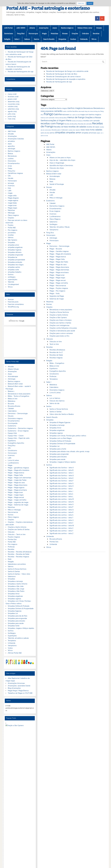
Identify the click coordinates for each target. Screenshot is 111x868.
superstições (13, 280)
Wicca (94, 39)
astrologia (11, 149)
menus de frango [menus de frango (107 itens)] (76, 117)
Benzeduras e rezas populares (61, 310)
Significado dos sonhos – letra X (61, 528)
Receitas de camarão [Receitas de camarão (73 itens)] (85, 124)
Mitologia (11, 213)
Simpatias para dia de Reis (18, 616)
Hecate (52, 192)
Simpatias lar (13, 257)
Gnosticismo (54, 374)
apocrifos (11, 146)
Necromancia (13, 512)
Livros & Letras (55, 393)
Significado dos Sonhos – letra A (62, 468)
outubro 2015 (13, 106)
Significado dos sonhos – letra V (61, 523)
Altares (32, 28)
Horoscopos (33, 34)
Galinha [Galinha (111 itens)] (58, 114)
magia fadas (12, 203)
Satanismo (53, 222)
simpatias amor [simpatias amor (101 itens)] (73, 133)
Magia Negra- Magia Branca (18, 691)
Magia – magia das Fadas (17, 480)
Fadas (10, 168)
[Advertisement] (20, 342)
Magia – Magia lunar (57, 275)
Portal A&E (12, 228)
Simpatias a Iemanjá (57, 425)
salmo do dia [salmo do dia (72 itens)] (45, 133)
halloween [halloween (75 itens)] (66, 115)
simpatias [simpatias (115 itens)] (60, 133)
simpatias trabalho (15, 272)
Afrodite (53, 190)
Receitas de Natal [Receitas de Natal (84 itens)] (61, 127)
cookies (11, 159)
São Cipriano (12, 240)
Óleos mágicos (13, 517)
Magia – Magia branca (58, 257)
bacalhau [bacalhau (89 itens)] (53, 108)
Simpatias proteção (15, 262)
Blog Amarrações (14, 688)
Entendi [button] (90, 3)
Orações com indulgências (59, 325)
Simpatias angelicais (57, 430)
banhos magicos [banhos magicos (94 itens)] (75, 108)
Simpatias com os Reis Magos (61, 438)
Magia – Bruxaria (56, 249)
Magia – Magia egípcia (16, 488)
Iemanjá (11, 183)
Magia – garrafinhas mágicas (18, 468)
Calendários (54, 387)
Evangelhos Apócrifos (58, 371)
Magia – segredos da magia (18, 502)
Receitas (96, 34)
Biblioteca (53, 385)
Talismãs (11, 282)
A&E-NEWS (21, 28)
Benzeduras (12, 156)
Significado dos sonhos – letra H (62, 486)
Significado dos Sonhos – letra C (62, 473)
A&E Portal (8, 28)
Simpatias (62, 39)
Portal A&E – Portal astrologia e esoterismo (48, 8)
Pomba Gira (54, 542)
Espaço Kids (12, 433)
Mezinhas (54, 34)
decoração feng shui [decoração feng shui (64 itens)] (84, 111)
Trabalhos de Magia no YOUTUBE (20, 693)
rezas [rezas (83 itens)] (83, 130)
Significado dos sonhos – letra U (62, 520)
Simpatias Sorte (14, 626)
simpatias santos (14, 267)
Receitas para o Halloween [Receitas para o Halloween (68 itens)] (60, 130)
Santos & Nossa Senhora (17, 569)
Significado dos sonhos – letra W (62, 526)
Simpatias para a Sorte (58, 449)
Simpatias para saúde (57, 459)
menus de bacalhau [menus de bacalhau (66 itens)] (61, 118)
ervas (10, 166)
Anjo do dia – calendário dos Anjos (62, 160)
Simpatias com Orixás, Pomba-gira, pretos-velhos (68, 436)
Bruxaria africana (56, 539)
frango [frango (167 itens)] (49, 114)
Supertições (12, 636)
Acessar (11, 299)
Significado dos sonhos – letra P (61, 507)
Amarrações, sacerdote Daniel (19, 686)
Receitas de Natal (56, 355)
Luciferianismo (55, 216)
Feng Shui (21, 34)
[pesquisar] (17, 321)
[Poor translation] (8, 835)
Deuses (99, 28)
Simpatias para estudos (16, 621)
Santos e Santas (55, 412)
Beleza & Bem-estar (85, 28)
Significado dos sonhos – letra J (61, 491)
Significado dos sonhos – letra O (62, 504)
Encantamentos (55, 209)
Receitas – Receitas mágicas (18, 557)
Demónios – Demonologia (18, 413)
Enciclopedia (13, 423)
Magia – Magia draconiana (59, 267)
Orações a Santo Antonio (17, 527)
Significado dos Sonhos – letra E (62, 478)
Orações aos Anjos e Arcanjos (61, 320)
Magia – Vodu (55, 293)
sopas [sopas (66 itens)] (98, 133)
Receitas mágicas (56, 358)
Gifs (9, 176)
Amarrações (44, 28)
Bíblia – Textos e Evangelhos (18, 396)
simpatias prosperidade (16, 260)
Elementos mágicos (57, 206)
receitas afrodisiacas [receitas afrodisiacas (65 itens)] (77, 121)
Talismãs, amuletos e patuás (18, 638)
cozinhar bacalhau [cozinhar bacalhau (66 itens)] (72, 111)
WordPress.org (13, 307)
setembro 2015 (13, 109)
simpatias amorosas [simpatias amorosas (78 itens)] (89, 133)
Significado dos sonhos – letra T (61, 518)
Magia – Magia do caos (58, 265)
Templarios (12, 641)
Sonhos (73, 39)
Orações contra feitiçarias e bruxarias (63, 328)
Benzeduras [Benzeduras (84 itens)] (88, 108)
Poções (11, 225)
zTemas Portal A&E (15, 653)
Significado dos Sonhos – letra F (62, 481)
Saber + (17, 39)
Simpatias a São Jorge (16, 589)
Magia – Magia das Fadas (59, 262)
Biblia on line (54, 366)
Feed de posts (13, 302)
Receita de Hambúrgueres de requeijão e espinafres (66, 79)
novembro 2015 (14, 104)
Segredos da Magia (57, 296)
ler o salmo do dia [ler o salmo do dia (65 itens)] (75, 115)
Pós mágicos (13, 230)
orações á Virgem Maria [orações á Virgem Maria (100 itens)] (60, 120)
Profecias (53, 376)
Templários (54, 379)
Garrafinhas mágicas (15, 173)
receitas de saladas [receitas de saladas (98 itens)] (77, 127)
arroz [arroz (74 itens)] (47, 108)
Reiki (51, 182)
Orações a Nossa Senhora (59, 312)
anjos (10, 144)
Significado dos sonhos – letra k (61, 494)
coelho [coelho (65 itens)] (65, 111)
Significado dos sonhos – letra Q (62, 510)
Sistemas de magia (57, 299)
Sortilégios (53, 224)
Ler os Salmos (55, 398)
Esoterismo (9, 34)
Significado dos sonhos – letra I (61, 489)
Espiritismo (54, 369)
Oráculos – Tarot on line (17, 534)
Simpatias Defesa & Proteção (60, 441)
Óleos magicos (13, 215)
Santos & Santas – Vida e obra (19, 574)
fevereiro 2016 (13, 97)
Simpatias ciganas (56, 433)
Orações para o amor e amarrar (61, 333)
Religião (7, 39)
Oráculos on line (56, 342)
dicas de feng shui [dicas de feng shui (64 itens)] (95, 111)
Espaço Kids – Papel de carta (19, 438)
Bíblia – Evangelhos (57, 363)
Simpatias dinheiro (15, 252)
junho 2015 (12, 116)
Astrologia (53, 238)
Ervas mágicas (55, 211)
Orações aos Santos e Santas (60, 323)
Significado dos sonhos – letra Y (61, 531)
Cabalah (53, 203)
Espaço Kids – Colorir (16, 436)
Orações (75, 34)
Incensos (53, 214)
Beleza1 (52, 179)
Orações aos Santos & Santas (19, 529)
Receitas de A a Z (56, 352)
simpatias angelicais (15, 247)
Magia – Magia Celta (57, 259)
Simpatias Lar (55, 446)
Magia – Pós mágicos (57, 291)
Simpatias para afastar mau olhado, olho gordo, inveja (69, 451)
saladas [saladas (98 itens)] (99, 130)
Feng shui (11, 171)
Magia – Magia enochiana (59, 272)
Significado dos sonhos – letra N (62, 502)
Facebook (8, 821)
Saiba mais (81, 3)
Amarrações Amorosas (16, 683)
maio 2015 (12, 119)
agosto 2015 (12, 111)
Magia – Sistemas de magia (18, 505)
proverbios (12, 233)
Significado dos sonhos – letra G (62, 483)
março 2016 (12, 94)
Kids (9, 188)
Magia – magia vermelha (17, 500)
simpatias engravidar (15, 255)
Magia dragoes (13, 198)
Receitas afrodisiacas (57, 350)
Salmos (27, 39)
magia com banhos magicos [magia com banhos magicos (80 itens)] (91, 115)
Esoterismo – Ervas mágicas (18, 431)
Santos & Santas (14, 571)
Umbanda (84, 39)
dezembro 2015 (14, 102)
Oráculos (85, 34)
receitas (11, 235)
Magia (44, 34)
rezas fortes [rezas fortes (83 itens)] (90, 130)
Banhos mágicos (67, 28)
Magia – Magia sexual (58, 280)
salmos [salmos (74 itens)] (52, 133)
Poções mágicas (14, 537)
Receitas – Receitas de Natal (19, 554)
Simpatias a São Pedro (16, 591)
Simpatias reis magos (16, 265)
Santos (36, 39)
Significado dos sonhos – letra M (62, 499)
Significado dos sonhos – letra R (61, 512)
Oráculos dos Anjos (57, 168)
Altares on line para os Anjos (60, 158)
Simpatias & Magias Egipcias (60, 422)
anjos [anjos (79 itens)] (43, 108)
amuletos (11, 141)
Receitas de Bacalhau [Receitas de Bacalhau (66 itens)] (71, 124)
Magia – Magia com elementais (19, 478)
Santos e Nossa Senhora (59, 409)
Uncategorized (13, 284)
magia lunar (12, 205)
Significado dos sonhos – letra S (61, 515)
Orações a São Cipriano (58, 318)
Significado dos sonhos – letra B (61, 470)
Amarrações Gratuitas (16, 139)
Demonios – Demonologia (59, 246)
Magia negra (12, 208)
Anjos (55, 28)
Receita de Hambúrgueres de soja (59, 82)
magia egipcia (13, 200)
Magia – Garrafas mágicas (59, 251)
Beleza (10, 154)
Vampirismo (54, 230)
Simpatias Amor (55, 428)
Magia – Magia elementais (59, 270)
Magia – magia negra (16, 495)
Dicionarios (12, 161)
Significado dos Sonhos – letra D (62, 476)
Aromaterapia (55, 176)
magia (10, 193)
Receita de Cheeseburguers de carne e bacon (64, 77)
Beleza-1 (11, 391)
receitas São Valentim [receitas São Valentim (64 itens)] (74, 130)
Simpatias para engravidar (59, 454)
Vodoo (10, 648)
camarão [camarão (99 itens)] (58, 111)
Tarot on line (54, 344)
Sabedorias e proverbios (17, 564)
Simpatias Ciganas (15, 250)
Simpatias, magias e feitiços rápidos (63, 462)
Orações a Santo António (59, 315)
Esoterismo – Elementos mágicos (20, 428)
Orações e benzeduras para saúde (62, 331)
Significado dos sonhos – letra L (61, 497)
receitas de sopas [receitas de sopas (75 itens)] (93, 127)
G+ (16, 821)
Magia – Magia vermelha (59, 283)
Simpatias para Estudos (58, 457)
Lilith (51, 195)
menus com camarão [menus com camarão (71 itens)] (48, 118)
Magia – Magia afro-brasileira (60, 254)
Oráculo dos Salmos (57, 401)
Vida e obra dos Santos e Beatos (62, 414)
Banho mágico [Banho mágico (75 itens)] (62, 108)
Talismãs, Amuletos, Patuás (60, 227)
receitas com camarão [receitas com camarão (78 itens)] (91, 121)
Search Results (49, 39)
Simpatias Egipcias (15, 611)
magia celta (12, 196)
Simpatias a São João (16, 586)
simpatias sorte (13, 270)
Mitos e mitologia (56, 198)
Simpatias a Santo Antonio (18, 584)
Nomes (65, 34)
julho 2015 (12, 114)
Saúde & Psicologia (57, 184)
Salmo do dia (54, 403)
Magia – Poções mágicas (59, 288)
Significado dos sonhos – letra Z (61, 533)
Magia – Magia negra (57, 278)
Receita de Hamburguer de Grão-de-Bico (62, 74)
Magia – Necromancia (58, 286)
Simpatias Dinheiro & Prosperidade (62, 444)
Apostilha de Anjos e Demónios (61, 165)
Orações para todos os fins (59, 336)
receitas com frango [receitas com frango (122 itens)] (52, 123)
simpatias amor (13, 245)
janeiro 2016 (12, 99)
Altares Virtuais (13, 369)
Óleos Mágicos (55, 219)
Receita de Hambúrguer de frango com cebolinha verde (67, 71)
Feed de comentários (16, 304)
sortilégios (12, 277)
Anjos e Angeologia (57, 163)
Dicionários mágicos (57, 390)
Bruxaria (11, 404)
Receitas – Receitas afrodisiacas (20, 552)
